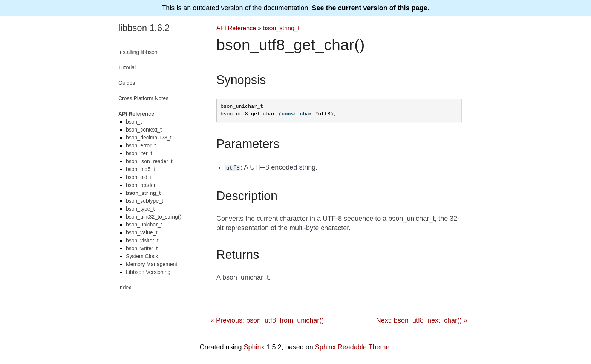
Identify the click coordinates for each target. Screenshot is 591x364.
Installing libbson (138, 52)
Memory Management (152, 264)
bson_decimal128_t (149, 138)
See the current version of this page (370, 8)
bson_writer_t (142, 248)
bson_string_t (281, 28)
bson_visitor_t (142, 240)
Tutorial (127, 67)
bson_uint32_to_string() (154, 217)
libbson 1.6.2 (144, 28)
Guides (127, 83)
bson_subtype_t (145, 201)
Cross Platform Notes (143, 98)
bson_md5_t (140, 169)
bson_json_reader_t (149, 161)
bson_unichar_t (144, 225)
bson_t (134, 122)
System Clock (142, 256)
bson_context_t (144, 130)
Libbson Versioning (148, 272)
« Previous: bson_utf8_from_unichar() (267, 320)
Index (125, 288)
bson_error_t (141, 145)
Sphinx (254, 346)
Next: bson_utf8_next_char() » (422, 320)
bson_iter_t (139, 153)
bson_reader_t (143, 185)
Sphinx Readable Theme (352, 346)
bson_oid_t (139, 177)
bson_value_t (142, 232)
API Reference (236, 28)
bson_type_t (140, 209)
